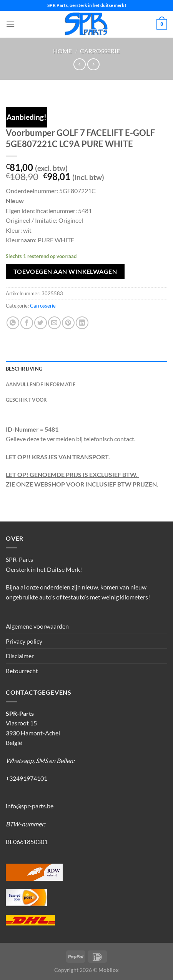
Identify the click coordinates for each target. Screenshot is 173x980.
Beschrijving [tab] (24, 369)
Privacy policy (24, 641)
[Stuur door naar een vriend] (54, 323)
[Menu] (10, 24)
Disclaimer (20, 656)
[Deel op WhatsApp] (13, 323)
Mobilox (109, 970)
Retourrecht (22, 671)
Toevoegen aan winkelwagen (65, 271)
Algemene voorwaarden (37, 626)
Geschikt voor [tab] (26, 400)
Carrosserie (100, 51)
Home (62, 51)
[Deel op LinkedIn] (82, 323)
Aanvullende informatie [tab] (41, 384)
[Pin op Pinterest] (68, 323)
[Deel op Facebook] (27, 323)
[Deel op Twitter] (41, 323)
